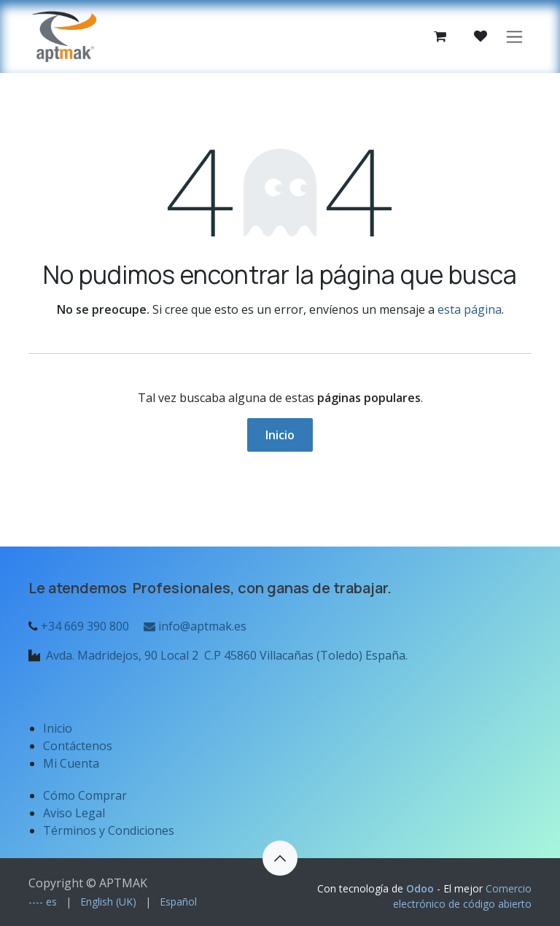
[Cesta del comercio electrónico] (440, 36)
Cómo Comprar (85, 795)
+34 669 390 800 (85, 626)
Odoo (421, 888)
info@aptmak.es (194, 626)
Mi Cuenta (71, 763)
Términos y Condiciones (109, 830)
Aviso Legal (75, 813)
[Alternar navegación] (514, 37)
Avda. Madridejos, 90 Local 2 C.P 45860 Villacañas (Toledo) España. (227, 655)
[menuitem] (43, 902)
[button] (280, 858)
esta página (470, 309)
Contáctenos (78, 746)
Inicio (280, 435)
